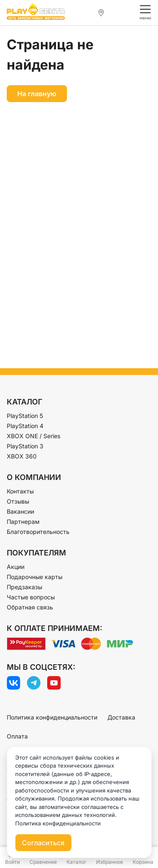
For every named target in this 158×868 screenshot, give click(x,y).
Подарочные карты (35, 577)
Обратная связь (30, 607)
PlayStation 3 (25, 446)
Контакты (20, 491)
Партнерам (23, 522)
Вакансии (20, 511)
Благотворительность (38, 532)
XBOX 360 (22, 456)
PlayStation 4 (25, 426)
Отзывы (18, 501)
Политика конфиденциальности (52, 717)
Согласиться (43, 843)
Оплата (17, 736)
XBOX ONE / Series (33, 436)
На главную (37, 94)
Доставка (121, 717)
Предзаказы (24, 587)
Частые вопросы (31, 597)
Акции (16, 567)
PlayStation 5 (25, 416)
